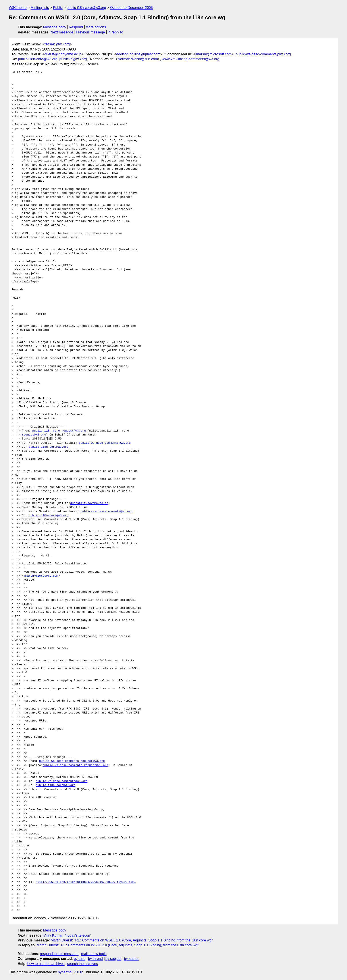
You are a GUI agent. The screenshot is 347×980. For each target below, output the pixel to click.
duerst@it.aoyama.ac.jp (63, 54)
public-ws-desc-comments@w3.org (263, 54)
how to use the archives (46, 964)
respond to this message (59, 954)
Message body (55, 27)
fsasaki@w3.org (57, 44)
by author (131, 959)
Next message (62, 32)
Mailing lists (40, 8)
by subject (113, 959)
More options (96, 27)
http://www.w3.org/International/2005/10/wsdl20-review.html (86, 882)
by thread (95, 959)
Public (58, 8)
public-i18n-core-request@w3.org (59, 431)
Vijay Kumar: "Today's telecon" (67, 935)
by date (79, 959)
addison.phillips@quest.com (138, 54)
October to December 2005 (131, 8)
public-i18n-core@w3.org (86, 8)
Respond (76, 27)
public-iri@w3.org (73, 59)
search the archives (83, 964)
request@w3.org (34, 435)
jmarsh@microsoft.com (214, 54)
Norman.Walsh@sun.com (138, 59)
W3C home (18, 8)
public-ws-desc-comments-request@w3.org (72, 761)
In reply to (115, 32)
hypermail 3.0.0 (70, 972)
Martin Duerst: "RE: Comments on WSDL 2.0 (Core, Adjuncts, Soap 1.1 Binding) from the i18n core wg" (132, 940)
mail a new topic (94, 954)
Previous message (91, 32)
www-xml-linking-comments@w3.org (191, 59)
